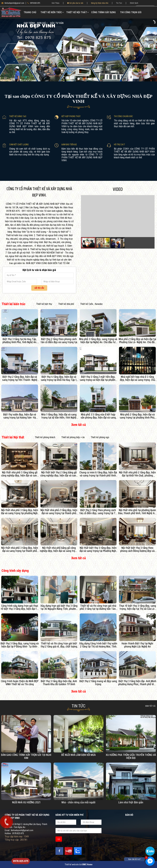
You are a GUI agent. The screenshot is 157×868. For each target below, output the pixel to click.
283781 (24, 840)
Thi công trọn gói (131, 12)
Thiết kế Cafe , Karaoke (91, 304)
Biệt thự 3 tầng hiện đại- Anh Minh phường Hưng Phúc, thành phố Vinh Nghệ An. (137, 683)
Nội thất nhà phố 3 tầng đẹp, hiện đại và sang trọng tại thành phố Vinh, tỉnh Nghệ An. (20, 549)
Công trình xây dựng (103, 12)
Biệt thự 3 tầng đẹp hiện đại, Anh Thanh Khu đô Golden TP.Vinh (59, 683)
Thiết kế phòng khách (45, 437)
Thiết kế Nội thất (77, 12)
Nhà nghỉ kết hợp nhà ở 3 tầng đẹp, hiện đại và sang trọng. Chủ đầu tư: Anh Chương (137, 378)
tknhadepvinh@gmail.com (13, 3)
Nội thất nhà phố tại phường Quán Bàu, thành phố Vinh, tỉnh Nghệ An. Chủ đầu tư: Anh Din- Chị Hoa (137, 512)
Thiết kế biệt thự (44, 304)
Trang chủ (30, 12)
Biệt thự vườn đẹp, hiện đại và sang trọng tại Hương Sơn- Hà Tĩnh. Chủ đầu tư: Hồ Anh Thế (20, 416)
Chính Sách (134, 3)
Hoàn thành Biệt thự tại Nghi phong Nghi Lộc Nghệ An (137, 645)
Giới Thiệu (56, 3)
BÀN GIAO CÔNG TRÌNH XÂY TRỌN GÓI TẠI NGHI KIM (26, 756)
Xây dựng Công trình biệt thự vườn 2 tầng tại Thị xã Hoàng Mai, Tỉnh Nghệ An (98, 645)
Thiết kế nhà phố (66, 304)
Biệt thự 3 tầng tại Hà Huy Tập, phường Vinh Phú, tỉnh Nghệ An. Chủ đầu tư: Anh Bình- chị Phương (20, 341)
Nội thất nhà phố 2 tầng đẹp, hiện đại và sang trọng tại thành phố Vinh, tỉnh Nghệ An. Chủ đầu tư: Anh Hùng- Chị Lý (59, 512)
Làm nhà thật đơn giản (131, 802)
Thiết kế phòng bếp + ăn (73, 437)
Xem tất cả (78, 425)
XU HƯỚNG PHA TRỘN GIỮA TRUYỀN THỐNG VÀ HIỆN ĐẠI (131, 756)
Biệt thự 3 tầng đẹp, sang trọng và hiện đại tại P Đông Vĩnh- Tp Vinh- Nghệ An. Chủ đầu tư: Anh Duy (20, 645)
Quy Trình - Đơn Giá (35, 23)
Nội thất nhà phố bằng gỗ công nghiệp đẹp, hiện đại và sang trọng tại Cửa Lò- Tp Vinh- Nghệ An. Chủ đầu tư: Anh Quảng (59, 549)
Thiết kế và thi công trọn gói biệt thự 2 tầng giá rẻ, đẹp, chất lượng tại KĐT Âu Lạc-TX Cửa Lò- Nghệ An (59, 645)
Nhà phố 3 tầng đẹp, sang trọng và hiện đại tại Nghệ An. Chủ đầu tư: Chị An (98, 341)
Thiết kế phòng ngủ (100, 437)
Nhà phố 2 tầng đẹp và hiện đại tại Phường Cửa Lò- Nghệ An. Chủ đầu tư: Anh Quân (137, 341)
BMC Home (87, 864)
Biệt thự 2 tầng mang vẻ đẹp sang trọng (98, 683)
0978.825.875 (34, 3)
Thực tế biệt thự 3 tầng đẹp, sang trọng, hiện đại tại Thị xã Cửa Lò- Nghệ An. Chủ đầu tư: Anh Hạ (137, 607)
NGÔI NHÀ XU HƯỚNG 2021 (26, 802)
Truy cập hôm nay (14, 836)
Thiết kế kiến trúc (51, 12)
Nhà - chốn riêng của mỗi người (78, 802)
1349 (26, 836)
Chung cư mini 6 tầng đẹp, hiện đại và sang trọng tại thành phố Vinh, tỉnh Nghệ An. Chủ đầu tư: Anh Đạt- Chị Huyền (98, 474)
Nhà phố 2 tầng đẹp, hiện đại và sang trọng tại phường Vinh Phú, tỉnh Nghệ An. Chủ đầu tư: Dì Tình (137, 416)
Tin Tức (119, 3)
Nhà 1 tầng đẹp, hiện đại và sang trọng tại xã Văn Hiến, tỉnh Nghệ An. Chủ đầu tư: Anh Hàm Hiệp (59, 416)
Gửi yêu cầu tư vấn (75, 3)
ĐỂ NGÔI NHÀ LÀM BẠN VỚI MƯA (78, 755)
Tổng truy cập (12, 840)
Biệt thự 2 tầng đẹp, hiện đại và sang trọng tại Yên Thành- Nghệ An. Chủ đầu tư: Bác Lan (20, 378)
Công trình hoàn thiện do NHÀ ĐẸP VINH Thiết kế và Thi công (20, 683)
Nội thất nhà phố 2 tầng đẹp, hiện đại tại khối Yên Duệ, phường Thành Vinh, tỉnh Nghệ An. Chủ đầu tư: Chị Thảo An (137, 474)
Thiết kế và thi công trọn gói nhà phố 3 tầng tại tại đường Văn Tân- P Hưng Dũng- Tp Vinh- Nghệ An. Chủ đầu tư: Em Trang (98, 607)
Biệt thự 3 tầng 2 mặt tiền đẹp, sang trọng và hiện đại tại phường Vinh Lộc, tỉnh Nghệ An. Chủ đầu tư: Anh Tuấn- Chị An (98, 378)
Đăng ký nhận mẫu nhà (100, 3)
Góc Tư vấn (57, 23)
